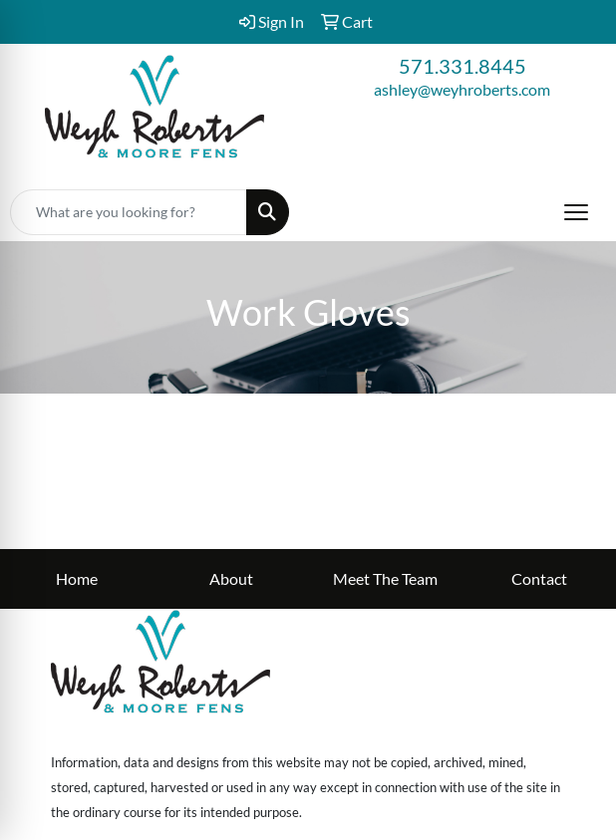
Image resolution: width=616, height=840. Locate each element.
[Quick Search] (129, 212)
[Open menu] (576, 212)
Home (77, 578)
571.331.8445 (462, 66)
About (231, 578)
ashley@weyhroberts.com (462, 89)
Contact (539, 578)
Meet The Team (385, 578)
